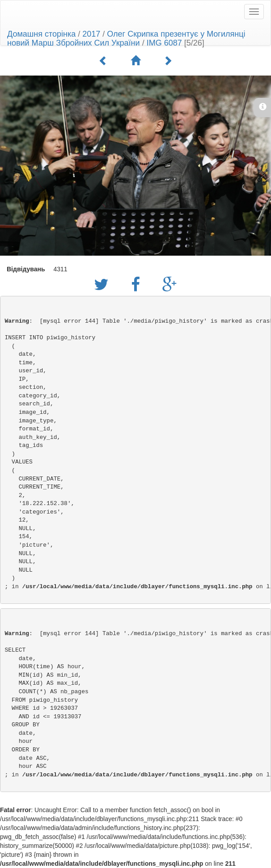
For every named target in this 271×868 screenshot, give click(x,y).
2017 (91, 34)
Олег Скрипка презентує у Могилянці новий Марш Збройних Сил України (126, 38)
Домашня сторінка (41, 34)
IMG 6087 (164, 43)
